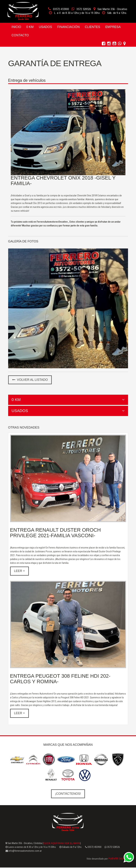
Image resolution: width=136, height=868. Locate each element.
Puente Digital (118, 859)
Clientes (93, 27)
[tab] (68, 400)
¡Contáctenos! (68, 794)
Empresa (113, 27)
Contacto (20, 35)
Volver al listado (30, 380)
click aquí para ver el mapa (62, 844)
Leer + (20, 571)
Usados (46, 27)
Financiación (69, 27)
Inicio (16, 27)
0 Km (30, 27)
